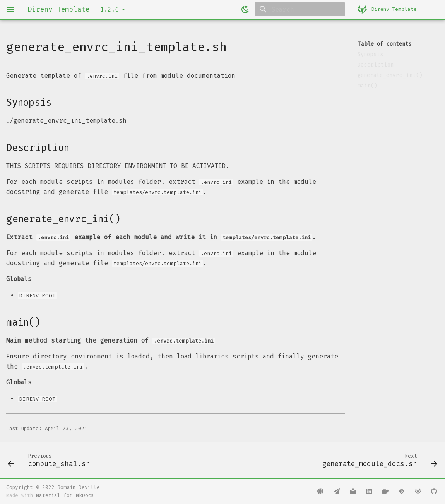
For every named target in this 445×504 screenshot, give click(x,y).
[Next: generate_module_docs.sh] (378, 460)
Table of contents (384, 44)
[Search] (300, 9)
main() (367, 86)
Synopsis (370, 54)
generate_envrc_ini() (390, 75)
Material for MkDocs (65, 495)
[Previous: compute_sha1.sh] (51, 460)
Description (376, 65)
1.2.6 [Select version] (110, 9)
